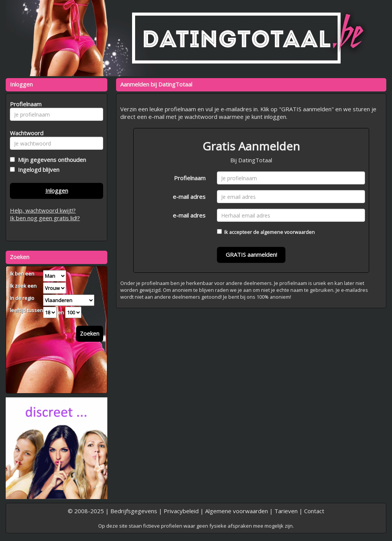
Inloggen (57, 190)
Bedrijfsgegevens (134, 511)
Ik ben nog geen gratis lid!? (45, 218)
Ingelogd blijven (37, 170)
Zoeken (90, 333)
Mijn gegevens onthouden (50, 160)
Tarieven (286, 511)
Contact (314, 511)
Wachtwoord (25, 133)
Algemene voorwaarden (237, 511)
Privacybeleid (181, 511)
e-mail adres (189, 197)
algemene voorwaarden (288, 232)
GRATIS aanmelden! (251, 254)
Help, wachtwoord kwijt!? (43, 210)
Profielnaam (190, 178)
